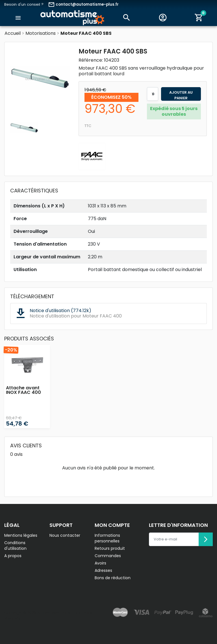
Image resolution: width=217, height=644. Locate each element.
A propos (13, 556)
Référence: (91, 60)
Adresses (103, 570)
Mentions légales (21, 535)
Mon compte (112, 525)
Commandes (108, 556)
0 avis (16, 454)
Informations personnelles (107, 538)
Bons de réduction (113, 578)
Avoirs (100, 563)
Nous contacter (65, 535)
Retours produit (110, 548)
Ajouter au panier (181, 95)
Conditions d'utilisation (15, 546)
